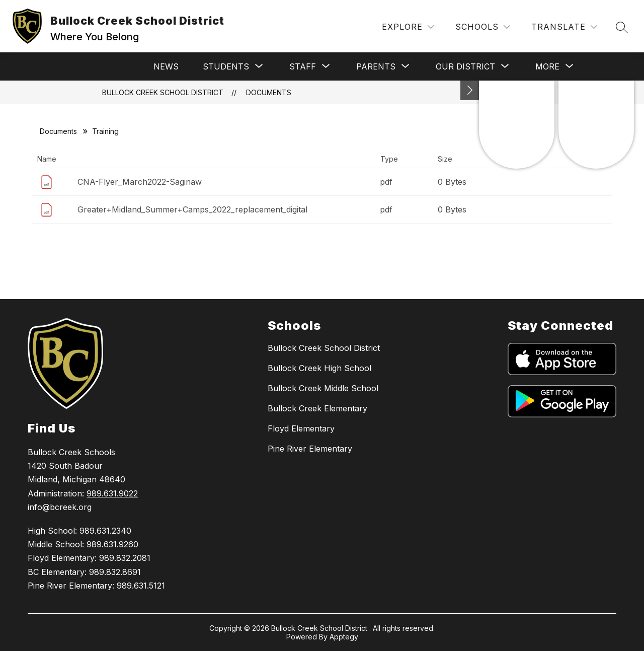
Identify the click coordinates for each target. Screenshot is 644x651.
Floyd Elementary (301, 428)
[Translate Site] (564, 27)
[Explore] (408, 27)
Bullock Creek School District (163, 92)
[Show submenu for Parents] (376, 66)
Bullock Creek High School (319, 368)
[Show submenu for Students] (226, 66)
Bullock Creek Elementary (317, 408)
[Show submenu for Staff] (303, 66)
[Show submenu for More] (547, 66)
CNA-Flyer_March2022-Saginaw (140, 182)
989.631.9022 (112, 493)
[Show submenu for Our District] (465, 66)
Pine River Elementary (310, 449)
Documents (269, 92)
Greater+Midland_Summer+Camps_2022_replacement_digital (192, 209)
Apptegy (344, 637)
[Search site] (622, 27)
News (166, 66)
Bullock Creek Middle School (323, 388)
